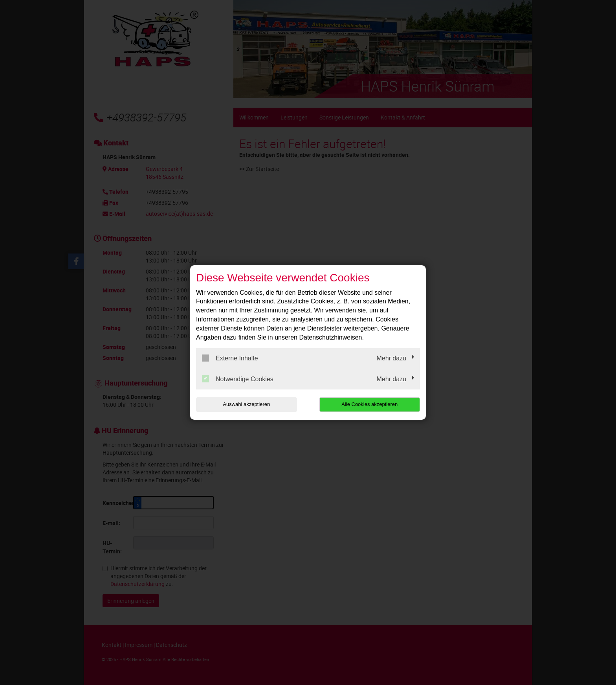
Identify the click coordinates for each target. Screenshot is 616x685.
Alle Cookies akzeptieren (369, 404)
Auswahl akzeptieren (246, 404)
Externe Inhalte (230, 358)
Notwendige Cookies (238, 379)
